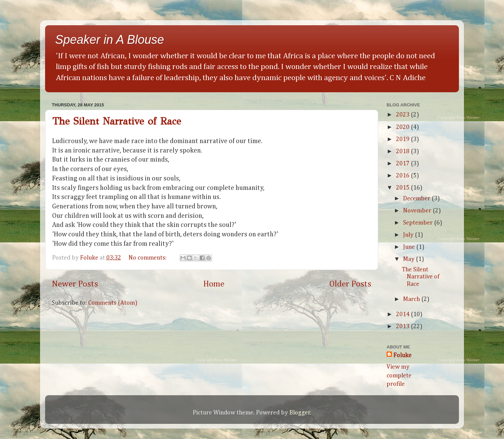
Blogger (300, 413)
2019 (403, 139)
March (412, 299)
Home (214, 284)
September (419, 223)
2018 (403, 151)
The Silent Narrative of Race (117, 121)
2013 (403, 327)
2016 (403, 176)
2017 (403, 164)
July (409, 235)
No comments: (148, 258)
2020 (403, 127)
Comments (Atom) (113, 303)
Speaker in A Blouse (110, 40)
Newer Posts (75, 284)
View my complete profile (399, 375)
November (418, 211)
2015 (403, 188)
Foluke (402, 356)
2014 (403, 314)
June (410, 247)
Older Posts (350, 284)
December (417, 199)
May (409, 259)
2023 (403, 115)
